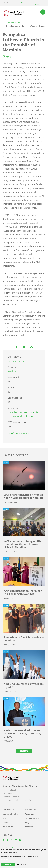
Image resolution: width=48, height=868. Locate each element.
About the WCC (9, 810)
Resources (30, 814)
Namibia (12, 371)
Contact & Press (32, 818)
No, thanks (21, 864)
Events (5, 822)
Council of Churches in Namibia (23, 412)
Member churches (15, 23)
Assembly (29, 827)
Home (3, 23)
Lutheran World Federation (21, 416)
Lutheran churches (17, 361)
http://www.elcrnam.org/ (20, 433)
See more (24, 751)
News (5, 818)
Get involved (31, 810)
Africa (9, 57)
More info (5, 860)
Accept (8, 864)
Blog (27, 822)
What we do (8, 827)
